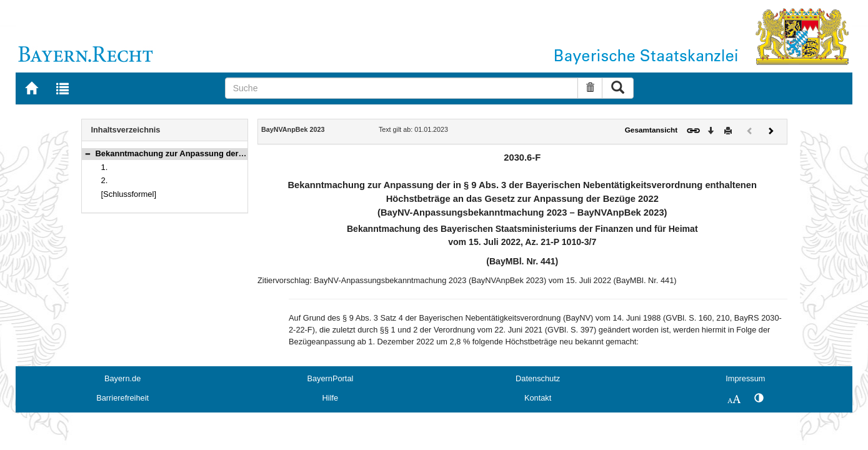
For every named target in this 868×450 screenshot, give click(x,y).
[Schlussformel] (129, 194)
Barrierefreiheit (122, 398)
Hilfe (331, 398)
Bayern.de (122, 378)
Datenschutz (538, 378)
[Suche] (402, 88)
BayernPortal (330, 378)
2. (105, 180)
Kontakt (538, 398)
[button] (87, 153)
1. (105, 167)
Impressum (745, 378)
